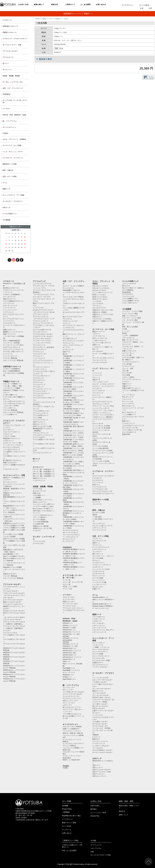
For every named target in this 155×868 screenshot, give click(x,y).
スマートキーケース (99, 628)
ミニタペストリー (39, 480)
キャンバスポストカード (101, 656)
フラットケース (98, 483)
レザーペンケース (99, 626)
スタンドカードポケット (12, 432)
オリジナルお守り (39, 437)
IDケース (95, 349)
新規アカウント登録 (69, 823)
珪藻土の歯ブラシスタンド (131, 388)
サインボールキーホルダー (102, 689)
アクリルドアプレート (41, 420)
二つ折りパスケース (99, 340)
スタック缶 (67, 584)
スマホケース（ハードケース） (14, 290)
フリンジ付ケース (9, 408)
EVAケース (96, 485)
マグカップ (67, 323)
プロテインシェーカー (70, 321)
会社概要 (65, 806)
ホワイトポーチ (98, 424)
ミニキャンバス (98, 645)
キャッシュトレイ (99, 580)
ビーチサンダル (38, 543)
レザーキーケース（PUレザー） (104, 630)
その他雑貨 (6, 220)
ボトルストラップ (69, 539)
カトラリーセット (128, 353)
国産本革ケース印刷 (10, 164)
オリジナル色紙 (98, 654)
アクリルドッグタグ (10, 633)
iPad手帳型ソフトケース (71, 670)
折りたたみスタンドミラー (72, 707)
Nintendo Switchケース (100, 597)
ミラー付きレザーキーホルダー (73, 692)
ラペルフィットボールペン (102, 565)
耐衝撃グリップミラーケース (13, 332)
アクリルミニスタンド (41, 317)
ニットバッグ (97, 375)
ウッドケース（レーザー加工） (14, 345)
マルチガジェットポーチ (101, 404)
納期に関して (39, 5)
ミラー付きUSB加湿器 (41, 522)
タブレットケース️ (69, 673)
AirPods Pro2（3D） (70, 653)
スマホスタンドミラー (11, 469)
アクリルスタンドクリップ (42, 389)
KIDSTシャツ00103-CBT (71, 760)
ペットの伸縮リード (129, 415)
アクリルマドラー (39, 380)
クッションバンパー (10, 310)
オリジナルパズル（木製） (102, 660)
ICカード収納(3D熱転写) (12, 341)
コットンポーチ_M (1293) (101, 428)
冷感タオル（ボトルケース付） (103, 310)
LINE (92, 852)
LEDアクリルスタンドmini (101, 772)
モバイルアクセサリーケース (102, 402)
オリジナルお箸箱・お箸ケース (133, 357)
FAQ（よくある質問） (70, 851)
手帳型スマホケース (10, 32)
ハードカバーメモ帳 (99, 582)
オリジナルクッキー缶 (130, 428)
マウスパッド (97, 545)
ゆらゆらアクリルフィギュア (43, 310)
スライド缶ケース (99, 617)
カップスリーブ (68, 541)
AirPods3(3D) (67, 640)
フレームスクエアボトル (71, 535)
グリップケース (9, 303)
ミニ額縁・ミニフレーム (101, 647)
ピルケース (96, 737)
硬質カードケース (99, 332)
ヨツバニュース (96, 845)
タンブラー (67, 347)
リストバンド (127, 399)
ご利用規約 (66, 812)
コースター (6, 109)
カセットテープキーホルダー (102, 680)
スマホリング (8, 434)
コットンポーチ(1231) (100, 446)
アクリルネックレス (40, 332)
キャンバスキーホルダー (101, 649)
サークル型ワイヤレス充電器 (13, 534)
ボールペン (96, 560)
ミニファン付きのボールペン (43, 515)
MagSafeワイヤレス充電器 (12, 567)
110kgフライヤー (47, 19)
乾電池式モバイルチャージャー (14, 523)
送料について (123, 815)
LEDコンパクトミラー (70, 701)
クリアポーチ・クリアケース (13, 158)
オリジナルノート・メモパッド (103, 556)
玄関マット (96, 543)
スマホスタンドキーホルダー (43, 336)
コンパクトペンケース (100, 741)
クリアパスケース (99, 336)
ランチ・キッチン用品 (130, 314)
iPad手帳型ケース (69, 668)
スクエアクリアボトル (70, 530)
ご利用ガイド (70, 5)
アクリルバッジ (38, 352)
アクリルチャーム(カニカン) (13, 604)
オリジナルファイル (99, 541)
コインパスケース (99, 523)
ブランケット (97, 306)
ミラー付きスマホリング (12, 449)
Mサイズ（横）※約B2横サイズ (44, 476)
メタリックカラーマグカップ (73, 345)
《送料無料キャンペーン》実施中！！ (78, 14)
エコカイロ (37, 531)
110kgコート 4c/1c (62, 19)
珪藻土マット (127, 386)
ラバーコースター (69, 599)
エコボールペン (98, 567)
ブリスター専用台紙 (10, 358)
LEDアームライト (39, 422)
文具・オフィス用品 (10, 176)
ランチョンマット (128, 366)
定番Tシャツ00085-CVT (71, 729)
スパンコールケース (10, 356)
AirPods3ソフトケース (70, 638)
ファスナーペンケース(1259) (102, 451)
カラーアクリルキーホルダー (13, 600)
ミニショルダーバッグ (100, 382)
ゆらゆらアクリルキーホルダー (14, 611)
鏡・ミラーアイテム (10, 121)
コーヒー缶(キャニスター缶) (132, 430)
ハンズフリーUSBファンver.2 (43, 506)
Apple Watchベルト (69, 679)
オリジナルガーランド (100, 665)
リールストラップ (99, 744)
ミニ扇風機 (37, 498)
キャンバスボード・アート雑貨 (13, 195)
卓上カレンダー (98, 587)
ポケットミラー (68, 690)
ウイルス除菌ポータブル (131, 301)
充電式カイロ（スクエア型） (43, 528)
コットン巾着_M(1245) (100, 448)
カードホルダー (98, 351)
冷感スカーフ (97, 317)
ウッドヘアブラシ (128, 404)
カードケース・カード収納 (12, 145)
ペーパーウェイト (39, 358)
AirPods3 (66, 636)
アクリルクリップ (39, 385)
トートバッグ (97, 373)
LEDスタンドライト (40, 424)
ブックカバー (97, 552)
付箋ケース (96, 589)
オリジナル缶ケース (129, 432)
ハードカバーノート (99, 585)
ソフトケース (8, 292)
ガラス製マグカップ (70, 339)
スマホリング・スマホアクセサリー (15, 39)
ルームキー (7, 631)
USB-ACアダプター (10, 574)
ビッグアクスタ (38, 308)
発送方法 (55, 5)
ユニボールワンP (98, 574)
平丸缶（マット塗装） (70, 587)
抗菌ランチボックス (129, 351)
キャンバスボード (99, 643)
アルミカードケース (99, 360)
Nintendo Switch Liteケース (102, 604)
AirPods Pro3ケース (70, 655)
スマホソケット (9, 441)
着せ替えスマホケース (11, 288)
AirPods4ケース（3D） (71, 646)
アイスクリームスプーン (131, 362)
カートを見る (67, 826)
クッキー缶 (67, 580)
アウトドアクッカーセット (131, 379)
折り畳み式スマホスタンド (12, 460)
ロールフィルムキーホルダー (102, 752)
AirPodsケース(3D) (69, 628)
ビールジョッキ (68, 350)
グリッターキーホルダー (101, 695)
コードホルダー (98, 748)
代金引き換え (95, 806)
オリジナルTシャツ (9, 127)
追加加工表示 (45, 59)
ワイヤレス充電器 (9, 537)
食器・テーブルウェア (130, 316)
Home (37, 19)
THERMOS (6, 94)
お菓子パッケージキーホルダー (103, 711)
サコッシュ (96, 377)
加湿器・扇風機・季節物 (11, 76)
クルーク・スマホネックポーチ (103, 384)
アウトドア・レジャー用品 (131, 318)
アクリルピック (38, 387)
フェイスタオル (98, 303)
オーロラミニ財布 (99, 512)
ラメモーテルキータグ (100, 726)
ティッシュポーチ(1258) (101, 461)
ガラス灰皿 (126, 375)
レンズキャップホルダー (101, 746)
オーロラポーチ (98, 480)
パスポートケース (99, 619)
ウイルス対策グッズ (10, 214)
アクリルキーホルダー (10, 51)
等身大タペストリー (40, 478)
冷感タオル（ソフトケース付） (103, 314)
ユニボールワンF (98, 571)
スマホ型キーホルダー (100, 722)
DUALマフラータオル (100, 299)
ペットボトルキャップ (70, 537)
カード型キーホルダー (100, 704)
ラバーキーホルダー (99, 693)
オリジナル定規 (98, 578)
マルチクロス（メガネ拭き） (102, 319)
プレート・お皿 (128, 368)
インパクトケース (9, 308)
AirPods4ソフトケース (70, 644)
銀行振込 (94, 809)
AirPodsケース (68, 623)
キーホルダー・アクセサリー (13, 201)
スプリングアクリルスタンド (43, 360)
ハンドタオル (97, 301)
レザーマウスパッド (99, 549)
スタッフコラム (96, 848)
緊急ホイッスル (98, 691)
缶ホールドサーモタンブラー (73, 317)
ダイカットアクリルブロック (43, 323)
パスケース (96, 334)
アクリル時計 (37, 418)
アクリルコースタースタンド (73, 608)
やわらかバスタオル (99, 290)
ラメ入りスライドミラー (71, 696)
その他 (125, 329)
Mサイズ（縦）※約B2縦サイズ (44, 474)
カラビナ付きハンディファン (43, 500)
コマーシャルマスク (129, 284)
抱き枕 (125, 333)
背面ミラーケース (9, 334)
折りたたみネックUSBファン (43, 509)
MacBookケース (68, 675)
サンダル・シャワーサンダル (13, 82)
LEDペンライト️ (98, 767)
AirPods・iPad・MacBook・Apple (14, 115)
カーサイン (126, 382)
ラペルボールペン (99, 563)
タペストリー (7, 70)
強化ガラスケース (9, 299)
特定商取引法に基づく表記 (71, 816)
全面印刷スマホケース (10, 26)
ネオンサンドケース (10, 306)
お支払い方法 (23, 5)
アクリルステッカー (40, 354)
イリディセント (9, 312)
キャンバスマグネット (100, 652)
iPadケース (67, 662)
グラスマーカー (38, 382)
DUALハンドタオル (99, 295)
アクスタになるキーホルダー (43, 334)
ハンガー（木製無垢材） (131, 335)
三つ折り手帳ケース (10, 395)
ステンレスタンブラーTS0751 (73, 297)
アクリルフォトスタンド (41, 367)
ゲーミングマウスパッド (101, 547)
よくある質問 (85, 5)
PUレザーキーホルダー (100, 706)
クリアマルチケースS (100, 489)
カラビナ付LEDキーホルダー (102, 750)
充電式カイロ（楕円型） (41, 526)
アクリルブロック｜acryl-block (43, 347)
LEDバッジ (96, 765)
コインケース (97, 504)
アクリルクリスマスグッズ (42, 453)
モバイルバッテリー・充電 (12, 45)
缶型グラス (67, 352)
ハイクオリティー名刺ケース (102, 347)
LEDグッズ (6, 207)
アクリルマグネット (40, 349)
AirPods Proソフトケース (71, 632)
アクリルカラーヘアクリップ (43, 435)
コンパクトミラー (69, 688)
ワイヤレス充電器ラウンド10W (14, 528)
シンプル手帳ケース (10, 415)
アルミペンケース (99, 576)
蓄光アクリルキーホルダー (12, 602)
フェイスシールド (128, 296)
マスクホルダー (128, 294)
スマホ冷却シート (39, 495)
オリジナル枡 (127, 373)
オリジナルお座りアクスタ (42, 330)
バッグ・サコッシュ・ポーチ (13, 152)
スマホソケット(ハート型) (12, 443)
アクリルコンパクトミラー (72, 699)
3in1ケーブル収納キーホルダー (14, 556)
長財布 (95, 515)
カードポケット (9, 430)
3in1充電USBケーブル (11, 554)
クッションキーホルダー (101, 678)
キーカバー (96, 713)
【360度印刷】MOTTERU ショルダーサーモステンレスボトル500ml (73, 472)
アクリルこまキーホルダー (42, 338)
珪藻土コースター (69, 601)
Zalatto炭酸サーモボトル (71, 290)
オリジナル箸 (127, 355)
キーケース (96, 502)
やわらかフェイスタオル (101, 288)
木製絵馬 (95, 735)
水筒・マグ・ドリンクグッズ (13, 88)
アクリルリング (38, 378)
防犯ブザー (96, 739)
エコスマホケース (9, 323)
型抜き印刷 (126, 434)
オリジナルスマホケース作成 (100, 855)
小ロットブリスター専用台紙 (13, 360)
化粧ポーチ (96, 380)
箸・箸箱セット (128, 360)
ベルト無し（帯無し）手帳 (12, 386)
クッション (126, 331)
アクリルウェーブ (39, 345)
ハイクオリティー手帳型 (12, 388)
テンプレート (67, 830)
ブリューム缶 (67, 589)
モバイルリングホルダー (12, 447)
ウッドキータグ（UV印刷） (102, 728)
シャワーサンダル (39, 541)
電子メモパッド (98, 554)
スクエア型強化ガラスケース (13, 301)
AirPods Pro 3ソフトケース (72, 657)
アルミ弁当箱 (127, 364)
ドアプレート (97, 538)
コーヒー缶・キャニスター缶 (73, 582)
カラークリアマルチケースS (102, 491)
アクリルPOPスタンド (41, 415)
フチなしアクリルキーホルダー (14, 593)
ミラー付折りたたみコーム (72, 714)
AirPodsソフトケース (70, 625)
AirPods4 (66, 642)
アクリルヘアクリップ (41, 433)
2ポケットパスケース (100, 338)
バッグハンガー (98, 715)
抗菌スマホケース (9, 330)
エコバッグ (96, 395)
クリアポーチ (97, 478)
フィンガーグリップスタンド (13, 445)
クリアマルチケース (99, 487)
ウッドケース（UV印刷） (12, 343)
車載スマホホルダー (10, 463)
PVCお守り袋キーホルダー (102, 697)
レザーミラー (67, 705)
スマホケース (7, 20)
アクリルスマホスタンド (41, 393)
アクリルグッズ (8, 57)
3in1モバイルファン (40, 502)
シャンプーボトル (128, 395)
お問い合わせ (101, 5)
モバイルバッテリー (10, 482)
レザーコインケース (99, 528)
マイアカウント (127, 5)
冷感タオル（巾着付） (100, 312)
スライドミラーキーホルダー (73, 694)
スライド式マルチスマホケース (14, 401)
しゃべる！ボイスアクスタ (42, 284)
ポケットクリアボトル (70, 533)
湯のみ (65, 354)
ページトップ (149, 862)
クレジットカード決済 (98, 813)
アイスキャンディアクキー (42, 341)
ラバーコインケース (99, 530)
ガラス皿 (125, 371)
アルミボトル (67, 319)
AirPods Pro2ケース (70, 648)
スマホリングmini (9, 436)
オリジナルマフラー (99, 308)
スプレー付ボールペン (130, 303)
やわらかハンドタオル (100, 286)
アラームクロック (128, 338)
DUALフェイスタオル (100, 297)
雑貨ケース (6, 189)
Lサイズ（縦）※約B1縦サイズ (43, 469)
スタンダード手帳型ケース (12, 384)
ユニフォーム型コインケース (102, 526)
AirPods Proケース (69, 630)
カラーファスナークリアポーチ (103, 476)
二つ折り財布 (97, 517)
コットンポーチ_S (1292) (101, 426)
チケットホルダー (99, 623)
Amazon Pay (95, 816)
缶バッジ (6, 63)
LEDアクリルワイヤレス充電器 (14, 539)
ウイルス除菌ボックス (130, 299)
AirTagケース (67, 677)
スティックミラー (69, 703)
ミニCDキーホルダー (100, 682)
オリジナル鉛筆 (98, 558)
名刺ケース (96, 345)
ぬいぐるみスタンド (129, 412)
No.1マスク (126, 286)
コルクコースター (69, 597)
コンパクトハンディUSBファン (44, 504)
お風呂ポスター (98, 663)
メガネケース (97, 621)
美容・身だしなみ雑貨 (130, 327)
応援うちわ (37, 493)
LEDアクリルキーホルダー (102, 770)
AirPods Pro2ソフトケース (72, 651)
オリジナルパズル (99, 658)
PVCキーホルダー (99, 708)
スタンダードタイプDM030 (72, 727)
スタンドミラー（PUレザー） (73, 709)
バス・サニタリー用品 (130, 320)
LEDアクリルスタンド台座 (42, 426)
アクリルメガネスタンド (41, 376)
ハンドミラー (67, 712)
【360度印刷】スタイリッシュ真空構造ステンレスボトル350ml (73, 513)
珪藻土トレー (127, 384)
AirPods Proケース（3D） (72, 634)
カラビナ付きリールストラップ (133, 426)
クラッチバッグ (98, 393)
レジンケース (8, 354)
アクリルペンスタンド (41, 413)
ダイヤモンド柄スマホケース (13, 352)
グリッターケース (9, 297)
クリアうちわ (37, 489)
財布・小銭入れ (8, 170)
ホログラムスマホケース (12, 347)
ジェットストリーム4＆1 (101, 569)
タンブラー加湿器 (39, 520)
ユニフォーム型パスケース (102, 343)
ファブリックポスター (100, 667)
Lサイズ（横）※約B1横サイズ (43, 472)
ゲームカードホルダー (100, 362)
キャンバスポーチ (99, 391)
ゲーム (5, 183)
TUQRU (5, 133)
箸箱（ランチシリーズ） (131, 340)
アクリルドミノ (38, 356)
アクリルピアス (38, 396)
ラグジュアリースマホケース (13, 349)
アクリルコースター (40, 391)
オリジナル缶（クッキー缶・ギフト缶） (15, 101)
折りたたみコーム (128, 406)
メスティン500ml (128, 377)
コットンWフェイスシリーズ (102, 292)
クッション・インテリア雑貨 (132, 311)
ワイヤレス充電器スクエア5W (14, 526)
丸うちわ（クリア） (40, 491)
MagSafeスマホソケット (12, 438)
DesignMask (126, 292)
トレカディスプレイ (40, 369)
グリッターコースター (70, 604)
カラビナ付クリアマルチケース (103, 493)
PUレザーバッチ (128, 397)
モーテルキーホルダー (100, 724)
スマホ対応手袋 (38, 524)
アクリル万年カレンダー (41, 411)
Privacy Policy (67, 809)
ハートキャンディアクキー (42, 343)
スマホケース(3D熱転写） (12, 295)
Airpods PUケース (69, 659)
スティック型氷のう (40, 517)
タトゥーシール (128, 401)
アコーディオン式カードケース (103, 358)
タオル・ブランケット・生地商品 (14, 139)
